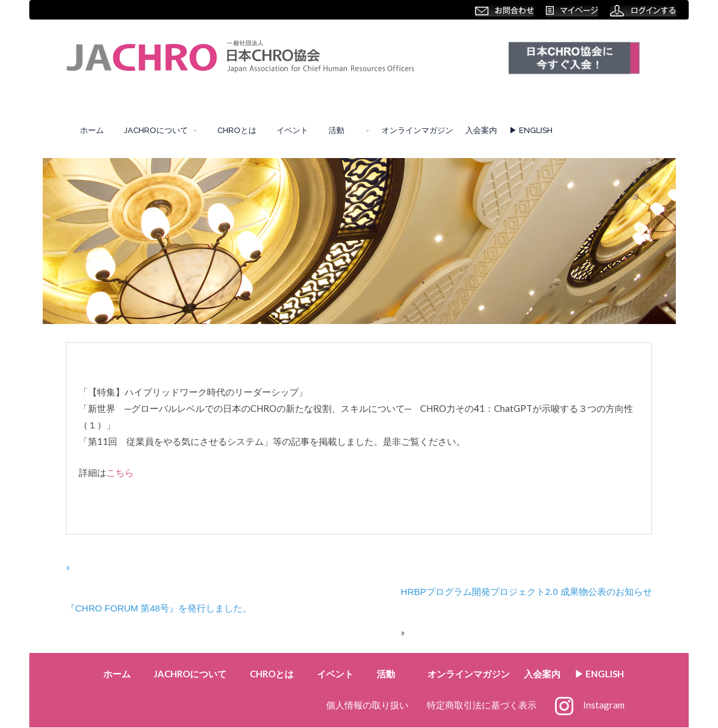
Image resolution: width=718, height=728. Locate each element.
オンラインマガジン (417, 130)
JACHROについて (156, 130)
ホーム (92, 130)
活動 (340, 130)
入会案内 (481, 130)
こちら (120, 472)
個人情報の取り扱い (367, 705)
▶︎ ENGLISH (531, 130)
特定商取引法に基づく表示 (482, 705)
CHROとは (237, 130)
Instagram (590, 705)
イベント (292, 130)
